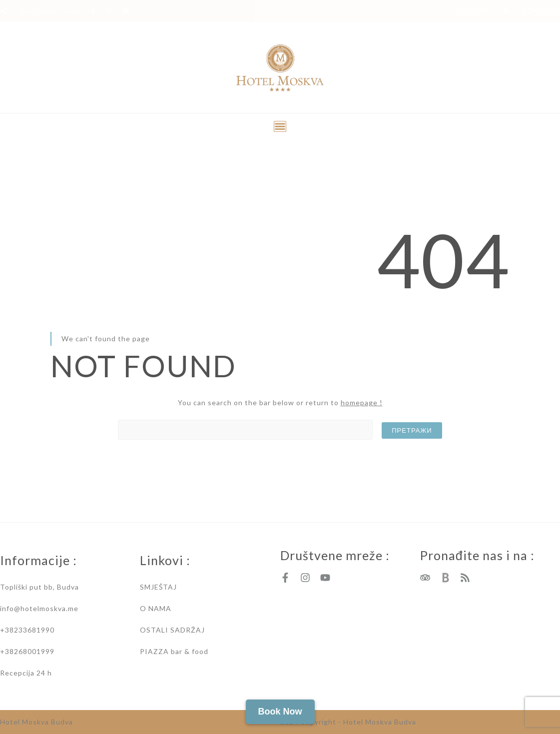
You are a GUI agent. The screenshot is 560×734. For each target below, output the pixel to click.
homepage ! (362, 402)
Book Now (280, 712)
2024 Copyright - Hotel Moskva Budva (348, 722)
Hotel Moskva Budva (36, 722)
